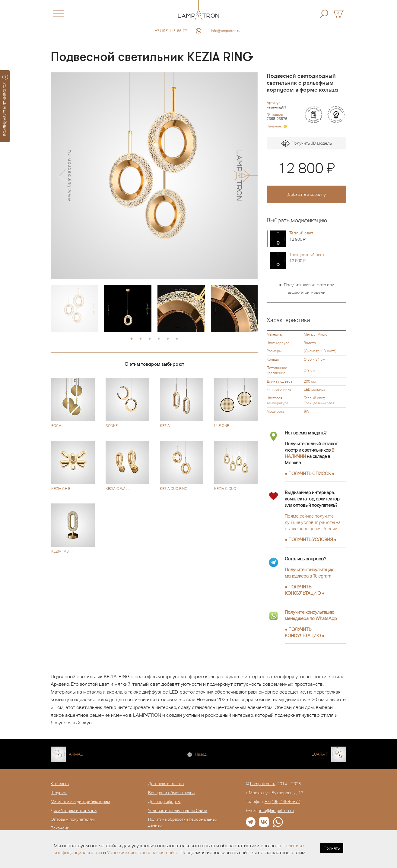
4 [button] (159, 339)
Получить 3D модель (307, 144)
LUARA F (320, 754)
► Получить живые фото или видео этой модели (306, 289)
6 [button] (177, 339)
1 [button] (132, 339)
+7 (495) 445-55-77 (171, 31)
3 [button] (150, 339)
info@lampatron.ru (226, 31)
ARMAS (76, 754)
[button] (62, 176)
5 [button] (168, 339)
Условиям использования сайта (143, 852)
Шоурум (59, 793)
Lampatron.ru (263, 784)
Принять (332, 848)
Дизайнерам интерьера (74, 810)
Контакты (60, 784)
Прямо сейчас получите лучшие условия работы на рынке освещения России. (313, 522)
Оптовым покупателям (73, 819)
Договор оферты (164, 801)
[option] (154, 176)
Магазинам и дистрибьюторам (80, 801)
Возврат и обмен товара (171, 793)
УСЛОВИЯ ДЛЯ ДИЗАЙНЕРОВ (5, 105)
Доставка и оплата (166, 784)
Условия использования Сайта (178, 810)
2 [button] (141, 339)
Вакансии (60, 828)
